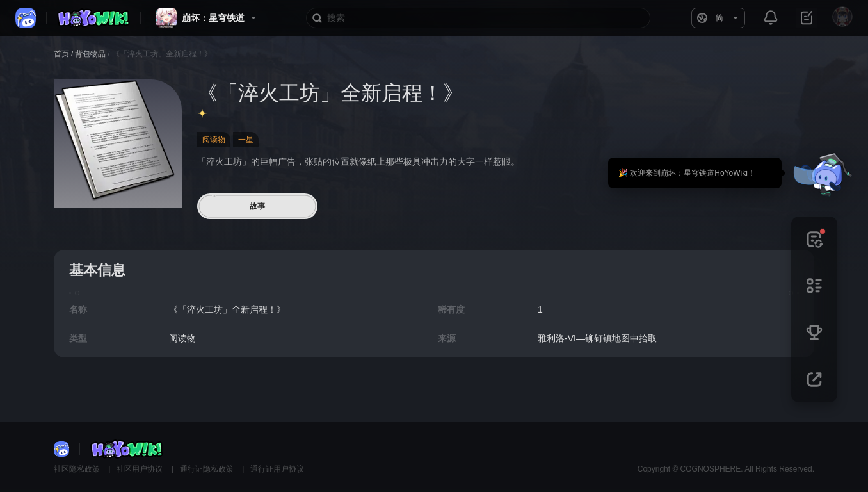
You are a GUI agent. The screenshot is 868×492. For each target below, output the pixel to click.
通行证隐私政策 (208, 469)
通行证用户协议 (277, 469)
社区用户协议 (141, 469)
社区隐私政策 (78, 469)
